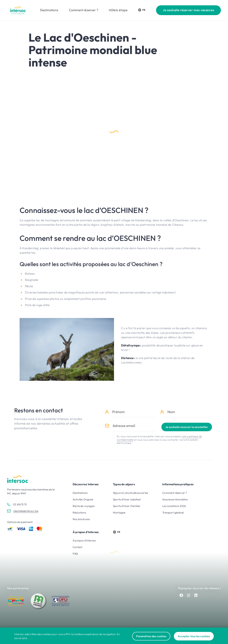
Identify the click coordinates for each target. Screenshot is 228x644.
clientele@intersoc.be (26, 511)
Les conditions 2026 (174, 506)
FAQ (75, 554)
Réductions (79, 513)
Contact (77, 547)
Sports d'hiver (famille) (127, 506)
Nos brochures (81, 519)
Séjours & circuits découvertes (130, 493)
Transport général (173, 513)
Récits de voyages (84, 506)
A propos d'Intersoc (84, 540)
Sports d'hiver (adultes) (127, 499)
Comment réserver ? (84, 10)
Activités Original (83, 499)
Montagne (119, 513)
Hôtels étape (118, 10)
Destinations (49, 10)
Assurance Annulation (175, 499)
